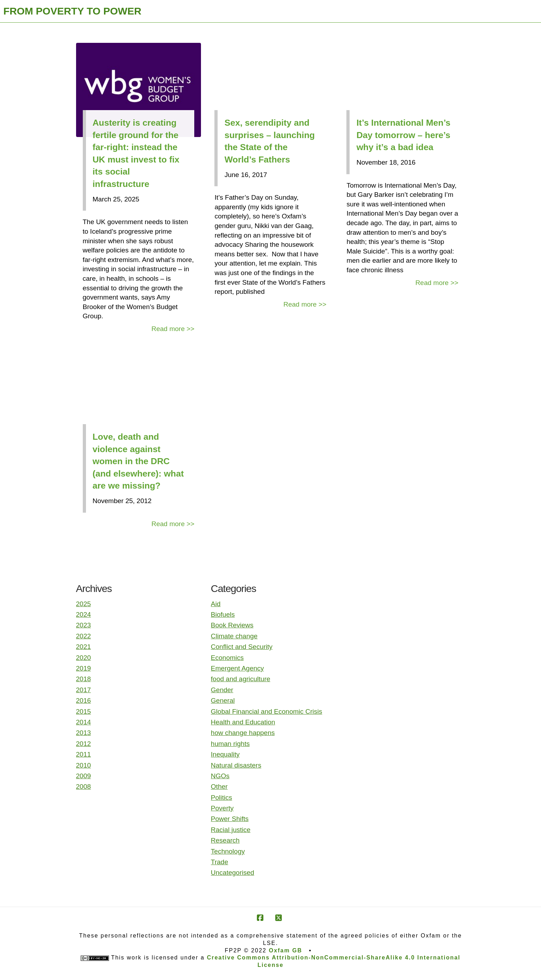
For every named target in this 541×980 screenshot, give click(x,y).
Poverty (222, 808)
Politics (221, 797)
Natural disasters (236, 765)
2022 (84, 636)
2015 (84, 711)
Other (219, 787)
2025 (84, 604)
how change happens (243, 733)
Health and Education (243, 722)
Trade (220, 862)
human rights (230, 744)
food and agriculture (241, 679)
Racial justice (231, 830)
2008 (84, 787)
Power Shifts (230, 819)
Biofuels (223, 614)
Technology (228, 851)
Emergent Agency (237, 668)
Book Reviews (232, 625)
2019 (84, 668)
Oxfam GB (286, 950)
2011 (84, 754)
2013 (84, 733)
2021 (84, 647)
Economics (227, 658)
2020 (84, 658)
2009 (84, 776)
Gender (222, 690)
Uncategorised (233, 873)
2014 (84, 722)
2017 (84, 690)
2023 (84, 625)
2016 (84, 700)
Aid (216, 604)
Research (225, 840)
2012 (84, 744)
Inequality (225, 754)
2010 (84, 765)
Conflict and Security (242, 647)
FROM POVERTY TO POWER (73, 11)
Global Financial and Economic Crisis (267, 711)
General (223, 700)
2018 (84, 679)
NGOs (220, 776)
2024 (84, 614)
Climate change (234, 636)
